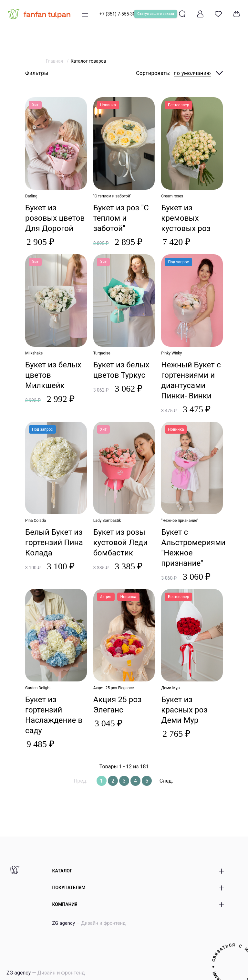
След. (166, 781)
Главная (55, 61)
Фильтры (37, 73)
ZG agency (89, 923)
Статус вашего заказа (156, 14)
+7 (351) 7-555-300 (119, 14)
